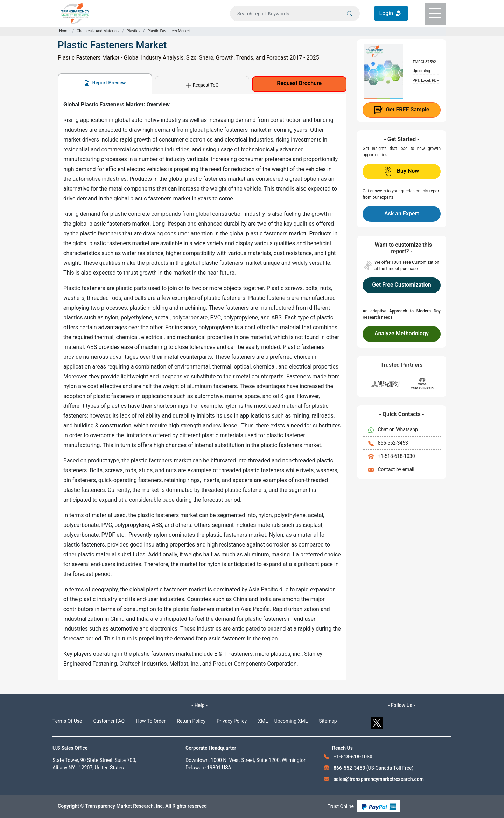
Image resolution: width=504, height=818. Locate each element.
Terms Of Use (67, 721)
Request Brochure (299, 83)
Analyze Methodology (402, 333)
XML (263, 721)
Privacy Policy (232, 721)
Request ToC (202, 85)
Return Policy (191, 721)
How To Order (151, 721)
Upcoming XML (291, 721)
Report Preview (105, 83)
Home (64, 31)
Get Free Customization (401, 285)
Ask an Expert (402, 214)
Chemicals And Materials (98, 31)
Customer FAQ (109, 721)
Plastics (134, 31)
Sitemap (328, 721)
